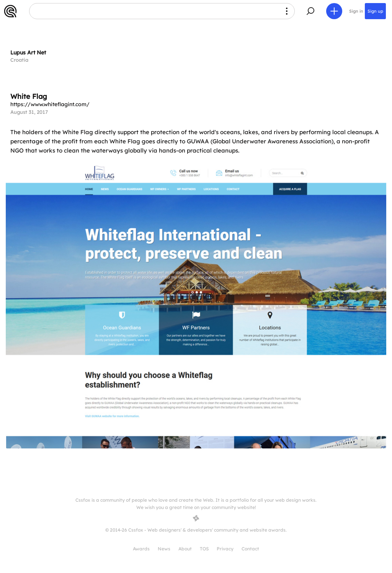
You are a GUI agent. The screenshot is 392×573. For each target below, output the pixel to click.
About (185, 549)
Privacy (225, 549)
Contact (250, 549)
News (164, 549)
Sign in (356, 11)
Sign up (375, 11)
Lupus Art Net (28, 53)
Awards (141, 549)
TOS (204, 549)
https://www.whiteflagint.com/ (50, 104)
